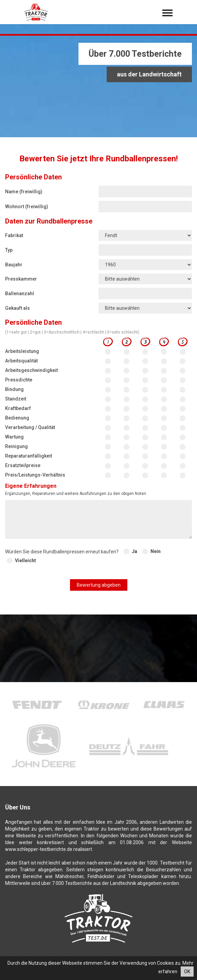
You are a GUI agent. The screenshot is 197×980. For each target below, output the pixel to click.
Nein (156, 551)
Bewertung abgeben (99, 585)
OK (187, 972)
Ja (135, 551)
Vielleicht (25, 560)
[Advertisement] (98, 87)
